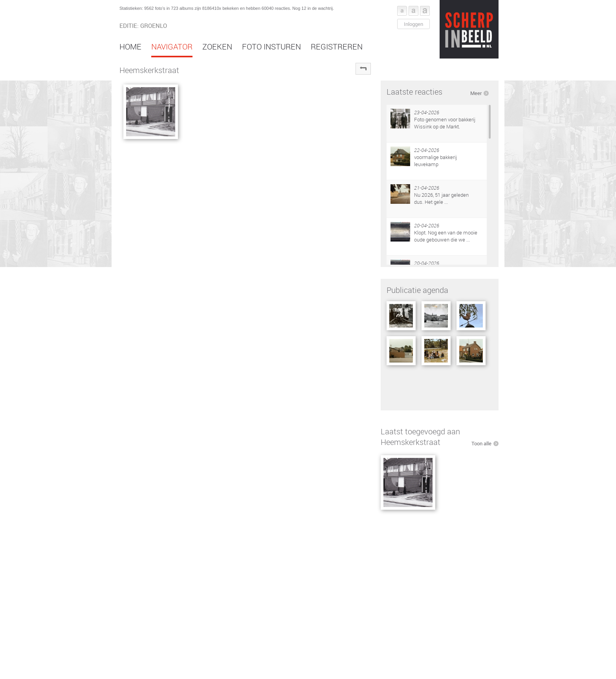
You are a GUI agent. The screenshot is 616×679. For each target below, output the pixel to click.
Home (130, 47)
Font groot (425, 11)
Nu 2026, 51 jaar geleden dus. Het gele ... (441, 198)
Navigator (172, 47)
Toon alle (481, 443)
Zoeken (217, 47)
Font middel (413, 11)
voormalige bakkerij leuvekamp (435, 161)
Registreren (337, 47)
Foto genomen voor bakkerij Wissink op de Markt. (445, 123)
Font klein (402, 11)
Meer (476, 93)
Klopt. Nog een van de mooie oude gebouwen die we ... (446, 236)
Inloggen (413, 24)
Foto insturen (271, 47)
